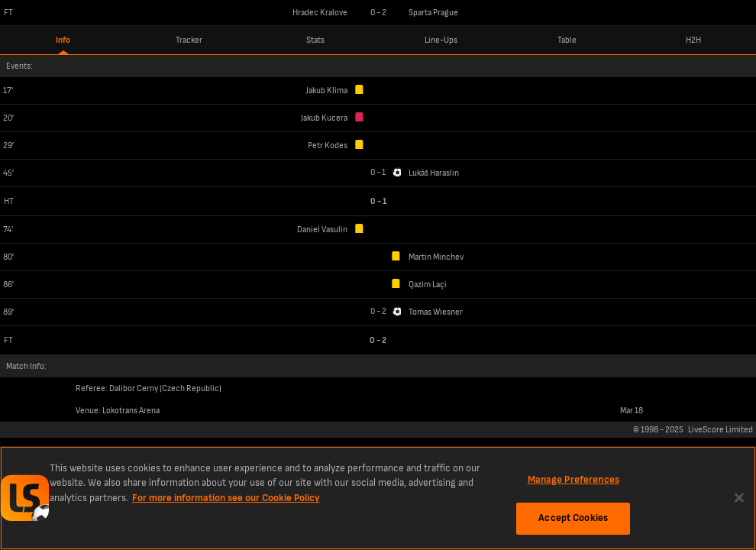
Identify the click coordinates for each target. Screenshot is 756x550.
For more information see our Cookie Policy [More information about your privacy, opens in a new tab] (226, 498)
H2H (693, 40)
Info (63, 40)
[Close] (739, 497)
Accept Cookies (573, 518)
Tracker (189, 40)
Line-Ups (441, 40)
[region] (378, 498)
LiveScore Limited (720, 430)
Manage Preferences (573, 480)
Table (567, 40)
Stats (315, 40)
